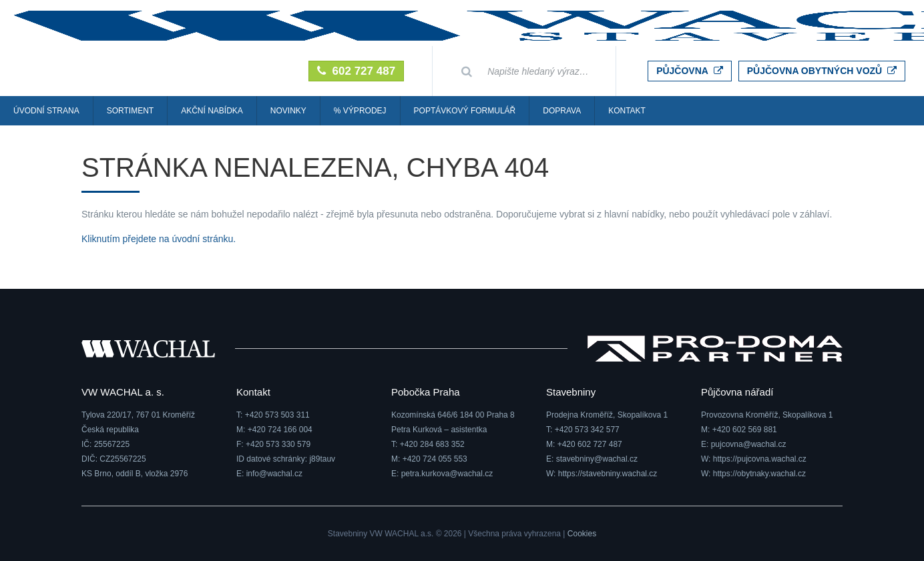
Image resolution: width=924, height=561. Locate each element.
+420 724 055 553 (435, 459)
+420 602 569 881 (745, 430)
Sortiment (130, 111)
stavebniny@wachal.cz (597, 459)
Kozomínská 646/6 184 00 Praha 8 (453, 415)
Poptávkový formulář (465, 111)
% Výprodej (360, 111)
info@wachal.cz (274, 474)
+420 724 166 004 (280, 430)
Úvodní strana (46, 111)
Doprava (562, 111)
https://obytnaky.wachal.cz (759, 474)
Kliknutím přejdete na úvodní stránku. (159, 239)
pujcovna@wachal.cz (749, 444)
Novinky (288, 111)
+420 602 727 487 (590, 444)
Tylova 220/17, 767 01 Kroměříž (138, 415)
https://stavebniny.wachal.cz (608, 474)
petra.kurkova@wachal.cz (447, 474)
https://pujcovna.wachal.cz (760, 459)
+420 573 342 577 (587, 430)
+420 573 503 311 (277, 415)
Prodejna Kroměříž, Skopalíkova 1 (607, 415)
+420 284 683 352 (432, 444)
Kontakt (627, 111)
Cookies (582, 534)
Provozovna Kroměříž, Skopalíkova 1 (767, 415)
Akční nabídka (212, 111)
